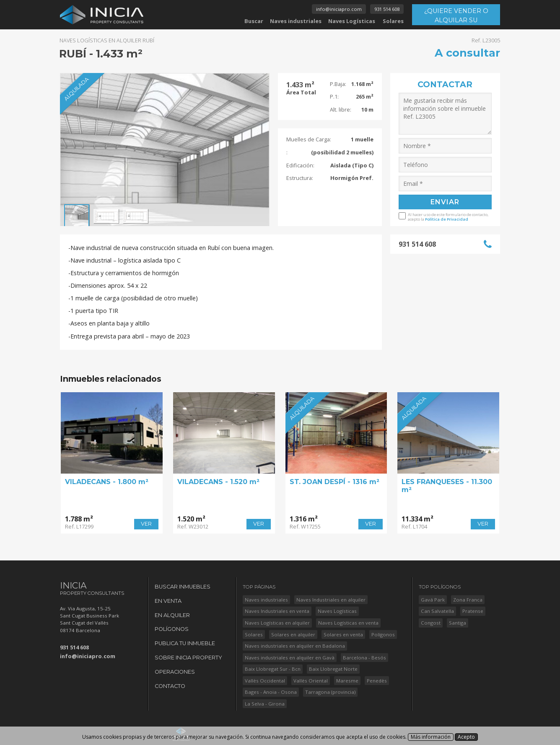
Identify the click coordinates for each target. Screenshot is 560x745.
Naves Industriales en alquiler (331, 600)
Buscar (254, 21)
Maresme (347, 681)
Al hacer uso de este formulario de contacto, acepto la (448, 217)
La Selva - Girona (265, 704)
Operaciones (175, 672)
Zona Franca (468, 600)
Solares (393, 21)
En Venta (168, 601)
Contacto (170, 686)
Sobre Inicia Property (188, 658)
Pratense (473, 611)
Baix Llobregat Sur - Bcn (273, 669)
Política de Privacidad (447, 219)
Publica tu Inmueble (185, 643)
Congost (431, 623)
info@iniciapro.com (339, 9)
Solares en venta (343, 634)
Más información (431, 737)
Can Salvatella (437, 611)
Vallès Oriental (311, 681)
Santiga (458, 623)
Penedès (377, 681)
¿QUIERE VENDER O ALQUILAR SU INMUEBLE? (456, 16)
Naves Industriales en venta (277, 611)
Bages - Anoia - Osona (271, 692)
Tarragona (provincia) (330, 692)
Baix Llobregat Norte (333, 669)
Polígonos (172, 629)
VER (146, 524)
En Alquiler (172, 615)
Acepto (466, 737)
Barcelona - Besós (364, 658)
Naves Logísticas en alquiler (277, 623)
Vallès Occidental (265, 681)
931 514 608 (387, 9)
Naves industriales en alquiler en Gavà (290, 658)
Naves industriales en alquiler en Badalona (295, 646)
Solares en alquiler (293, 634)
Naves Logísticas (352, 21)
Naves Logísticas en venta (348, 623)
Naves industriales (296, 21)
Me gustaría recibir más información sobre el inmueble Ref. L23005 (445, 114)
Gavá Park (433, 600)
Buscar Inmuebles (183, 587)
